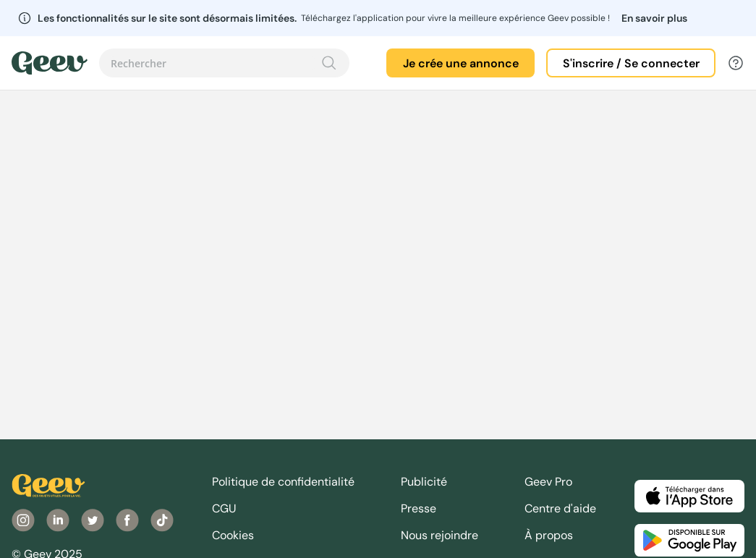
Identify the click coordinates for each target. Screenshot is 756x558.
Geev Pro (548, 482)
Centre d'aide (560, 508)
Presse (419, 508)
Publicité (424, 482)
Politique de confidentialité (283, 482)
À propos (549, 535)
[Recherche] (329, 63)
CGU (224, 508)
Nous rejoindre (439, 535)
